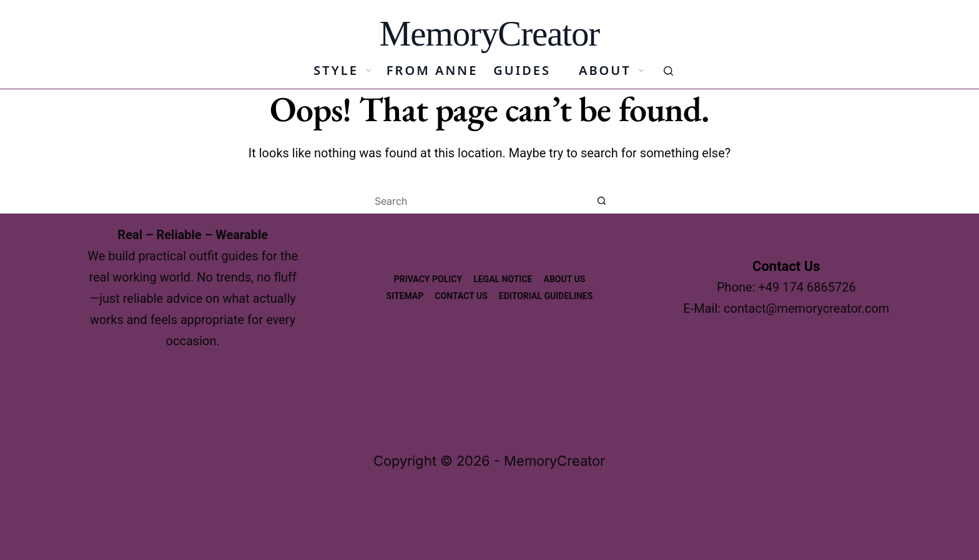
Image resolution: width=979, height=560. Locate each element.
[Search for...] (477, 201)
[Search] (668, 71)
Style (345, 71)
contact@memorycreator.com (806, 308)
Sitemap (405, 296)
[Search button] (602, 201)
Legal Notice (503, 279)
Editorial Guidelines (546, 296)
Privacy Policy (428, 279)
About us (564, 279)
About (614, 71)
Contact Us (461, 296)
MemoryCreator (489, 33)
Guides (522, 71)
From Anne (432, 71)
